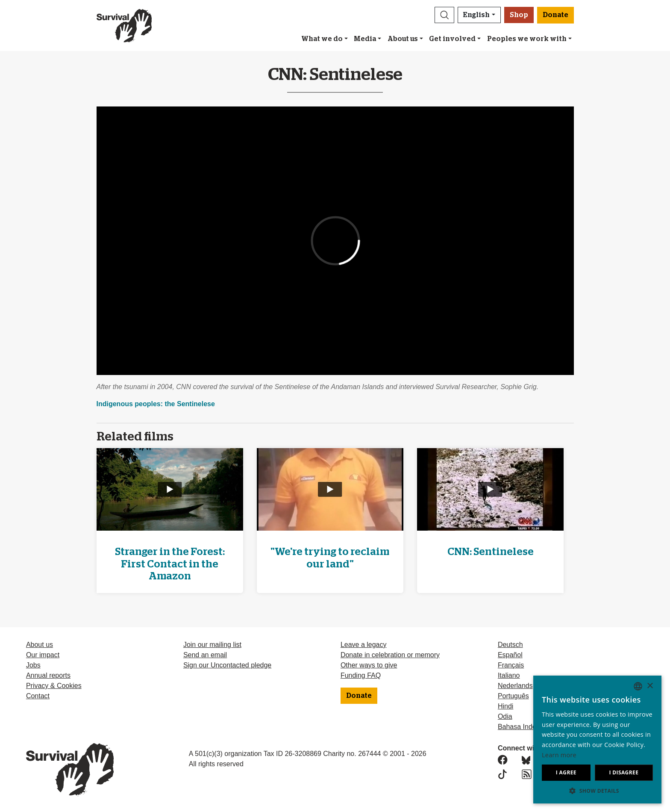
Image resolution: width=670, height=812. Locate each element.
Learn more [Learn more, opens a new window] (559, 755)
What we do (322, 39)
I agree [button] (566, 772)
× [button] (650, 686)
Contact (38, 696)
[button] (444, 15)
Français (511, 665)
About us (403, 39)
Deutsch (510, 645)
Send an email (205, 655)
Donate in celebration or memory (390, 655)
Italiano (509, 675)
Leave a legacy (364, 645)
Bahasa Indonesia (525, 727)
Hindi (505, 706)
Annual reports (48, 675)
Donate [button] (555, 15)
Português (513, 696)
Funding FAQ (361, 675)
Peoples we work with (527, 39)
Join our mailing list (212, 645)
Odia (505, 716)
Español (510, 655)
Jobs (33, 665)
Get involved (452, 39)
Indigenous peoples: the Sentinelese (156, 404)
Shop (519, 15)
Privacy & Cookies (54, 686)
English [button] (476, 15)
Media (365, 39)
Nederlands (515, 686)
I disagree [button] (624, 772)
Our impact (43, 655)
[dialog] (597, 740)
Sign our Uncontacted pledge (227, 665)
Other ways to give (369, 665)
